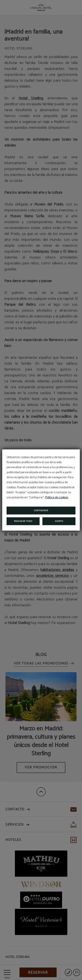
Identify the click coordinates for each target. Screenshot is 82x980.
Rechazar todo (23, 521)
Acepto (59, 521)
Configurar (41, 511)
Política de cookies (57, 498)
